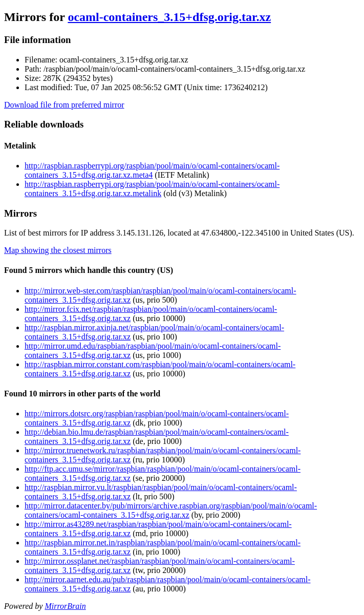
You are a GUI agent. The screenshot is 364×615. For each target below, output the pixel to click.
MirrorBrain (65, 606)
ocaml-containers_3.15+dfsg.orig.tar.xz (169, 17)
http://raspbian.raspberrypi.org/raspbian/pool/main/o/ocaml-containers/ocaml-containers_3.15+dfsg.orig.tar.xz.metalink (152, 189)
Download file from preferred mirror (64, 105)
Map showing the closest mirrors (58, 250)
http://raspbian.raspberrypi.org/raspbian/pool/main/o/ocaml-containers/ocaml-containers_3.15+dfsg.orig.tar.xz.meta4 (152, 170)
